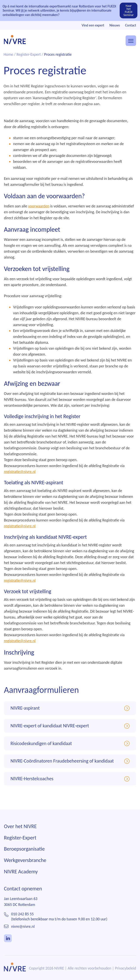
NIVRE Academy (21, 876)
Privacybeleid (125, 973)
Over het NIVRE (20, 831)
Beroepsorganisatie (24, 854)
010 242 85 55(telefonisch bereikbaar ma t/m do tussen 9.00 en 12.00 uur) (59, 922)
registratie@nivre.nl (20, 472)
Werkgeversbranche (25, 865)
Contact (131, 25)
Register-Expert (20, 842)
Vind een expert (93, 25)
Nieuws (115, 25)
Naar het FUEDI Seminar (129, 10)
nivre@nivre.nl (23, 931)
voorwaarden (39, 206)
